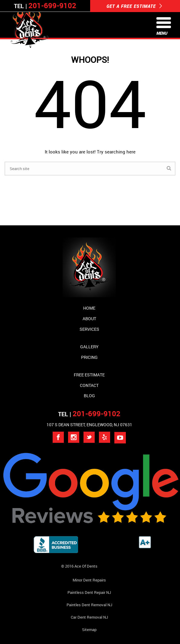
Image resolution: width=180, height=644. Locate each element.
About (89, 319)
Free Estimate (89, 375)
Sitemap (89, 630)
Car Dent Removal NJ (89, 617)
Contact (89, 385)
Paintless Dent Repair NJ (89, 592)
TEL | (89, 414)
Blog (89, 396)
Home (89, 308)
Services (89, 329)
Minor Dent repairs (89, 580)
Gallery (89, 347)
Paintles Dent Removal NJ (89, 605)
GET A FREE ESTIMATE (134, 6)
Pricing (89, 357)
